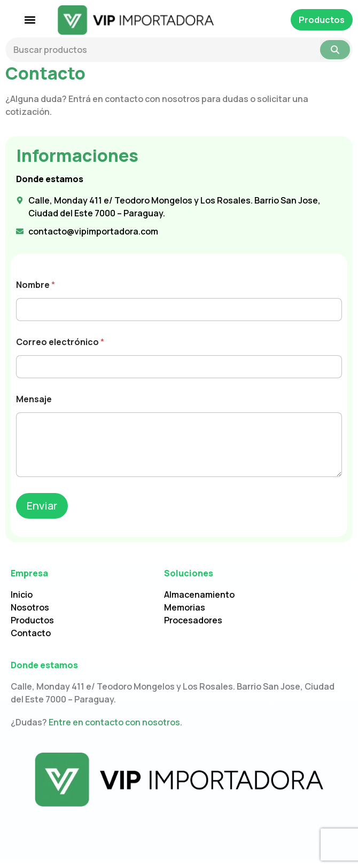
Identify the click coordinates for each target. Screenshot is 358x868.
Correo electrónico (60, 350)
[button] (30, 20)
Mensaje (34, 407)
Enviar (42, 513)
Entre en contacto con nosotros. (115, 730)
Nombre (36, 293)
